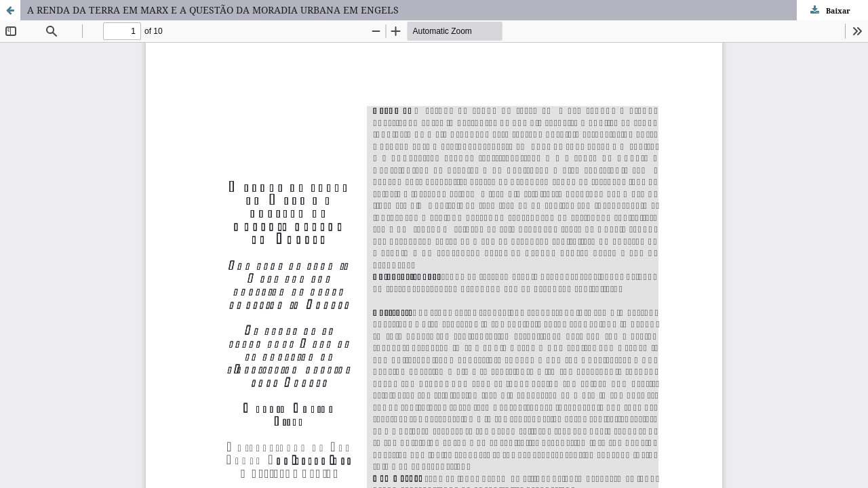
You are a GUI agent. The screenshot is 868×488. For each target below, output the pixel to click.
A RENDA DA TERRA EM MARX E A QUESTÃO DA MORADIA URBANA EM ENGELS (213, 10)
